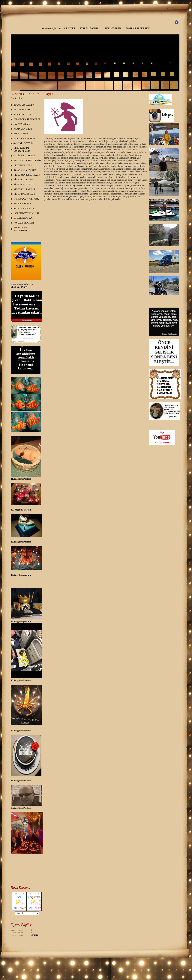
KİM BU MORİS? (90, 29)
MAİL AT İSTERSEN (138, 29)
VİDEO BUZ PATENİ (24, 180)
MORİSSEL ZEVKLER (24, 138)
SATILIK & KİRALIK (24, 208)
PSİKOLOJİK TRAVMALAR (27, 119)
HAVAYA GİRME (22, 124)
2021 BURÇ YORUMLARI (26, 213)
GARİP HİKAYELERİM (25, 156)
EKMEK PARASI (22, 110)
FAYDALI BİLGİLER (24, 223)
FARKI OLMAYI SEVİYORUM (21, 229)
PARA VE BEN (21, 133)
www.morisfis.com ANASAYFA (58, 29)
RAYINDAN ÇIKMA (23, 129)
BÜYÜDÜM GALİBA (24, 105)
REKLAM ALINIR (22, 203)
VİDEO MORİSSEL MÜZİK (27, 175)
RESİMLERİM (113, 29)
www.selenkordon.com (22, 284)
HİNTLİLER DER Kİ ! (24, 165)
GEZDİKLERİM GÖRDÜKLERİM (22, 149)
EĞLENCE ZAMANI (23, 218)
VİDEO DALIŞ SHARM (25, 194)
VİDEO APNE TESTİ (23, 184)
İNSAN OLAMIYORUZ (25, 170)
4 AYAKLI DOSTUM (23, 143)
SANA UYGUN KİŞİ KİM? (26, 199)
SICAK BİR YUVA (22, 114)
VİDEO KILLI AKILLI (24, 189)
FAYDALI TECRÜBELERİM (27, 160)
